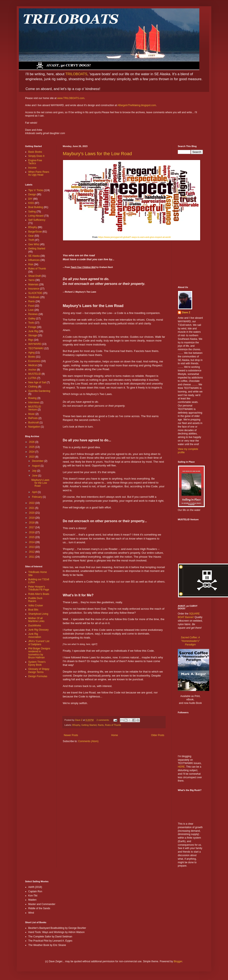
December (38, 461)
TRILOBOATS (76, 74)
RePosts (33, 418)
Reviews (33, 314)
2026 (32, 442)
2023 (32, 457)
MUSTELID (35, 374)
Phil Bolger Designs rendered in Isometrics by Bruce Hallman (39, 653)
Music (31, 414)
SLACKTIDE (35, 293)
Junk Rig (33, 331)
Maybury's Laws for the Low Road (97, 154)
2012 (32, 552)
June (35, 476)
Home (115, 735)
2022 (32, 503)
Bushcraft (34, 423)
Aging (31, 353)
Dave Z (186, 312)
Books (32, 357)
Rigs (31, 340)
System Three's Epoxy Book (37, 663)
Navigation (34, 427)
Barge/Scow (35, 232)
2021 (32, 508)
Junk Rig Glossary (38, 630)
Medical (33, 365)
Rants (101, 725)
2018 (32, 523)
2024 (32, 452)
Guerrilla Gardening (39, 391)
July (35, 471)
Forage (32, 327)
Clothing (33, 387)
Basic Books (35, 152)
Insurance (34, 289)
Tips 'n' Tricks (36, 190)
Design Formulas (38, 676)
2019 (32, 518)
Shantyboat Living (38, 614)
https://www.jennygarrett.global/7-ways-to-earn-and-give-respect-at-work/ (134, 237)
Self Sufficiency (37, 220)
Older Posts (158, 735)
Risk (31, 264)
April (35, 492)
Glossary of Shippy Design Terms (39, 670)
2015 (32, 537)
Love (31, 310)
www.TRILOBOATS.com (71, 98)
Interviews (34, 402)
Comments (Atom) (88, 741)
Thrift (31, 240)
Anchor (32, 370)
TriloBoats (34, 297)
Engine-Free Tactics (35, 162)
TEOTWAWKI (36, 348)
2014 (32, 542)
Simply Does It (36, 156)
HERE (181, 767)
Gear (31, 236)
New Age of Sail (37, 382)
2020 (32, 513)
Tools (31, 323)
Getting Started (89, 725)
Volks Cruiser (36, 606)
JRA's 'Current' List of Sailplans (39, 643)
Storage (33, 335)
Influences (34, 260)
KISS (31, 203)
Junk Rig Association (35, 635)
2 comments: (103, 720)
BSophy (76, 725)
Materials (33, 284)
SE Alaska (34, 256)
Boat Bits (33, 610)
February (37, 497)
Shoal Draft (35, 276)
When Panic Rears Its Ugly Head (39, 173)
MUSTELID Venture (35, 408)
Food (31, 306)
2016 (32, 532)
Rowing (32, 398)
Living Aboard (36, 216)
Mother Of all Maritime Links (36, 620)
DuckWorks (35, 626)
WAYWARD (35, 344)
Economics (34, 361)
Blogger (178, 961)
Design (32, 194)
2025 (32, 447)
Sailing (32, 212)
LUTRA (32, 378)
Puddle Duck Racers (35, 600)
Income (32, 168)
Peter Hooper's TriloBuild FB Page (39, 588)
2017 (32, 527)
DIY (30, 199)
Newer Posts (71, 735)
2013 (32, 547)
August (36, 466)
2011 (32, 557)
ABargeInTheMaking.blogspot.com (137, 105)
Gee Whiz (34, 244)
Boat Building (36, 207)
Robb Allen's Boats (39, 594)
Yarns (31, 280)
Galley (32, 319)
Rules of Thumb (113, 725)
